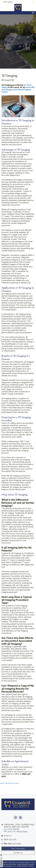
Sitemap (31, 866)
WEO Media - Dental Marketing (18, 864)
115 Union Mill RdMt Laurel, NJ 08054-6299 (19, 833)
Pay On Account (18, 853)
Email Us (8, 841)
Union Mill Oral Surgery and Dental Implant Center (18, 90)
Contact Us (18, 858)
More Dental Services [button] (10, 783)
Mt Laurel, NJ (7, 2)
